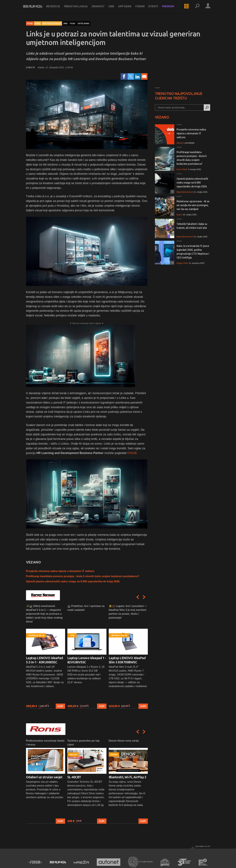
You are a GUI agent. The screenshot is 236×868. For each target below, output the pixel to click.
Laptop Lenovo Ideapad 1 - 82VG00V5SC (87, 660)
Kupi (60, 706)
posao (73, 23)
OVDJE (132, 453)
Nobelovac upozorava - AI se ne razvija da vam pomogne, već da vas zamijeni (193, 205)
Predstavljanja (79, 8)
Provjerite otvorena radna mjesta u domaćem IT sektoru (60, 571)
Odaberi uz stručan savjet (44, 777)
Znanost (101, 8)
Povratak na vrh (203, 846)
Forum (143, 8)
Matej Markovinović (185, 192)
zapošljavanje (83, 23)
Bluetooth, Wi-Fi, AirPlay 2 (128, 777)
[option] (46, 656)
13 (172, 263)
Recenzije (56, 8)
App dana (128, 8)
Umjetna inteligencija (52, 23)
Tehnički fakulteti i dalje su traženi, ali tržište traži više (192, 226)
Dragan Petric (182, 263)
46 (172, 214)
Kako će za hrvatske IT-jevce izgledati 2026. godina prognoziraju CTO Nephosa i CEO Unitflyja (193, 252)
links (65, 23)
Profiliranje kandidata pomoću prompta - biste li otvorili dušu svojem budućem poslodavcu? (83, 576)
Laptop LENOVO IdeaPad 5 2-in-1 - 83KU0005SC (45, 660)
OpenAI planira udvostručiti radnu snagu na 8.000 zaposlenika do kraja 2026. (73, 581)
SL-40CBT (74, 777)
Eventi (156, 8)
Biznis (38, 23)
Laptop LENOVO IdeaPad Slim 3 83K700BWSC (127, 660)
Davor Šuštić (182, 169)
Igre (114, 8)
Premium (171, 8)
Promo (30, 23)
